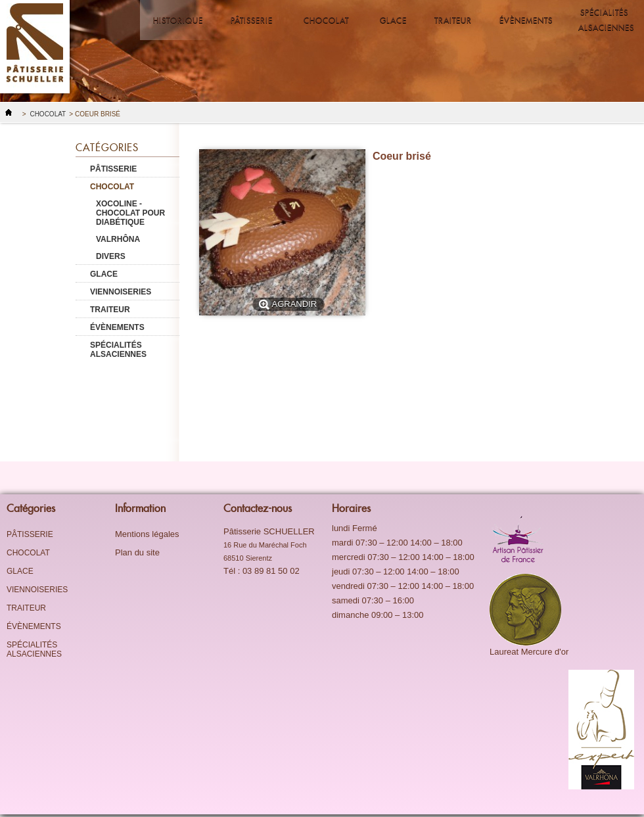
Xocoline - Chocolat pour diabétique (130, 213)
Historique (178, 20)
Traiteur (453, 20)
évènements (522, 16)
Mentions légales (147, 534)
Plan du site (137, 552)
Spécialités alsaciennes (606, 20)
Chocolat (325, 16)
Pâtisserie (251, 16)
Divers (111, 256)
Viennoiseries (121, 292)
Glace (393, 20)
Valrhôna (118, 239)
